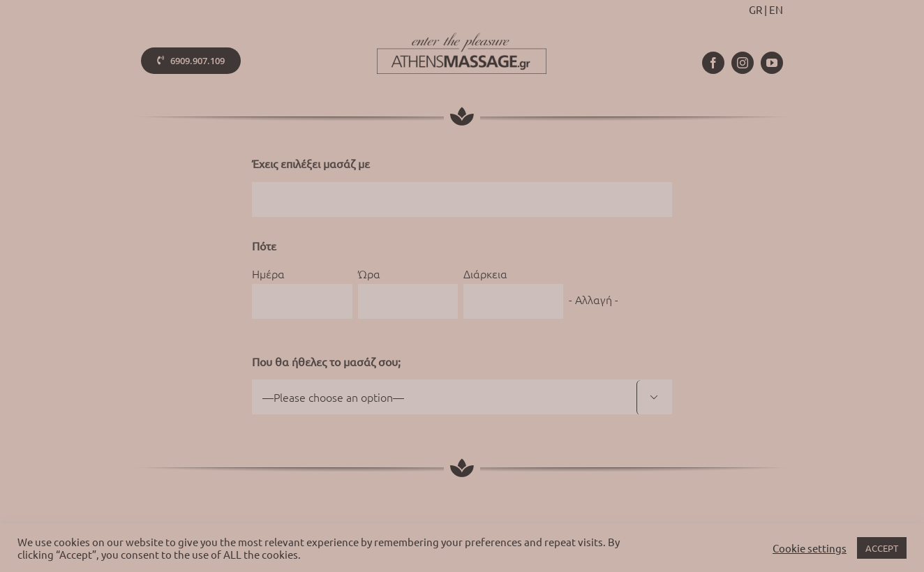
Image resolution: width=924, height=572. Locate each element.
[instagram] (743, 63)
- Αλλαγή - (594, 299)
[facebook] (713, 63)
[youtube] (772, 63)
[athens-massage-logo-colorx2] (462, 38)
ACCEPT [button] (882, 548)
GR (755, 9)
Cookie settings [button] (810, 548)
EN (776, 9)
